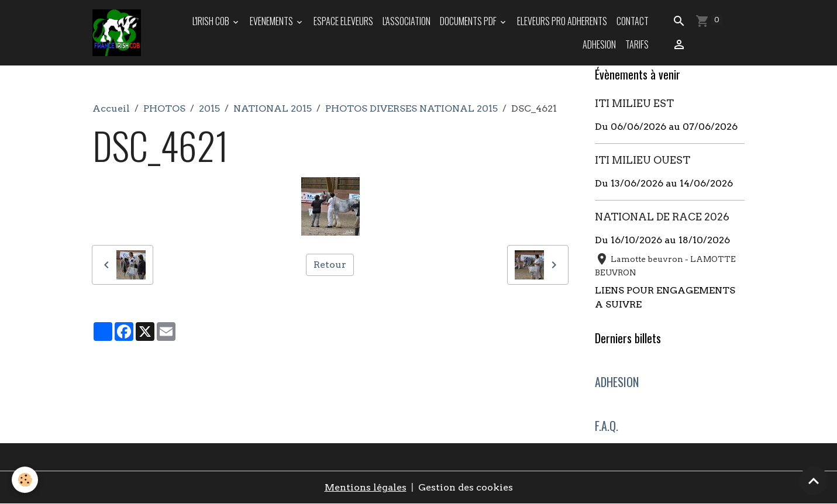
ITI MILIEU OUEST (643, 160)
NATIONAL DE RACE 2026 (662, 217)
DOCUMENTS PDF (469, 21)
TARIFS (637, 44)
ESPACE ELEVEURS (343, 21)
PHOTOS (164, 108)
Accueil (111, 108)
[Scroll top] (814, 481)
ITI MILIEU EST (634, 103)
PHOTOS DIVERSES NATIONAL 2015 (411, 108)
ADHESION (599, 44)
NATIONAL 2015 (273, 108)
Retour (330, 265)
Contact (633, 21)
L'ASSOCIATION (407, 21)
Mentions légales (366, 487)
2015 (209, 108)
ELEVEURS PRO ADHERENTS (562, 21)
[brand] (117, 33)
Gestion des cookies (466, 487)
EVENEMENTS (272, 21)
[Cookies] (25, 480)
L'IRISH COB (212, 21)
